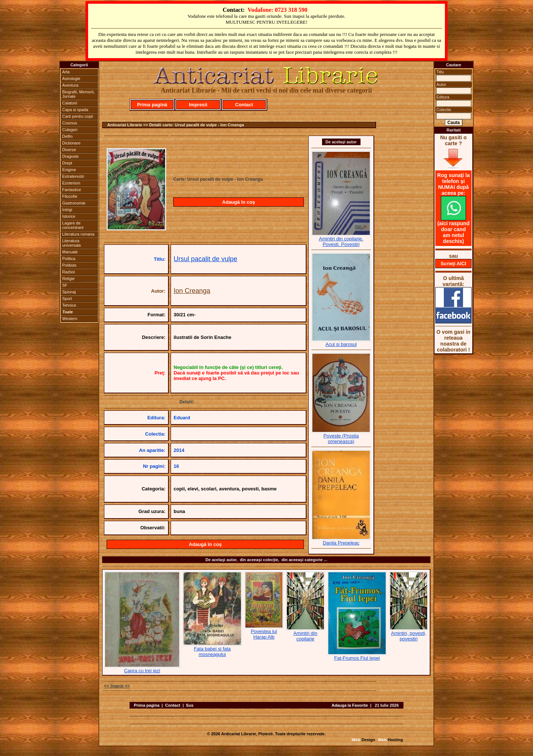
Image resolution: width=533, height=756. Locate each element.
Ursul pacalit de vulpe (205, 259)
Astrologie (71, 79)
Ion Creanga (192, 291)
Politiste (69, 265)
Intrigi (67, 210)
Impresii (198, 105)
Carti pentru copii (78, 116)
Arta (66, 72)
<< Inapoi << (117, 686)
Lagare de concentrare (73, 225)
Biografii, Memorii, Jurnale (78, 94)
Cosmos (70, 123)
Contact (244, 105)
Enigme (69, 170)
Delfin (67, 136)
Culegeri (70, 130)
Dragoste (71, 156)
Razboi (68, 272)
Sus (190, 705)
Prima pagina (147, 705)
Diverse (69, 150)
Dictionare (71, 143)
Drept (67, 163)
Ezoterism (71, 183)
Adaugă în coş (239, 202)
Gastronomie (74, 203)
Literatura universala (71, 243)
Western (70, 319)
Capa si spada (75, 110)
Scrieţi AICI (454, 264)
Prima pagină (152, 105)
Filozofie (70, 196)
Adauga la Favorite (350, 705)
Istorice (69, 216)
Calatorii (70, 103)
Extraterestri (73, 176)
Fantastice (72, 190)
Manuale (70, 252)
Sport (67, 299)
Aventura (70, 85)
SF (65, 285)
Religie (68, 279)
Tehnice (69, 305)
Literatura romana (78, 234)
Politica (69, 259)
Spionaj (69, 292)
